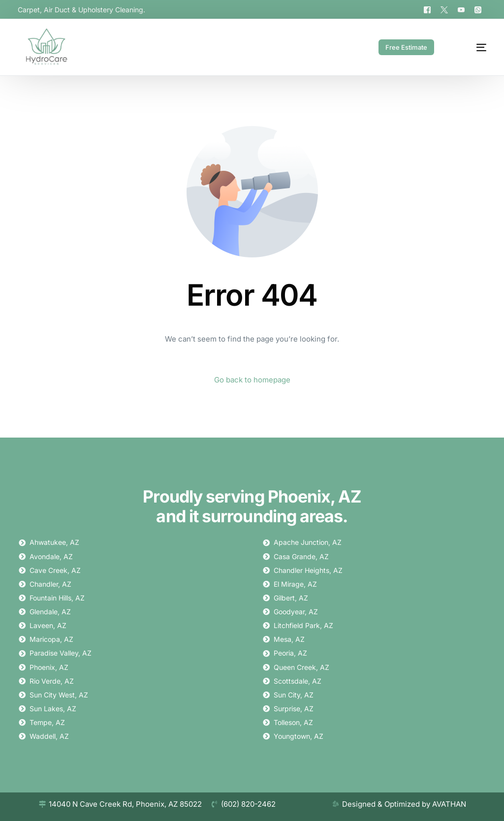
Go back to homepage (252, 380)
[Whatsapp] (478, 9)
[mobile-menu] (471, 47)
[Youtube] (461, 9)
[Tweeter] (444, 9)
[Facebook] (427, 9)
